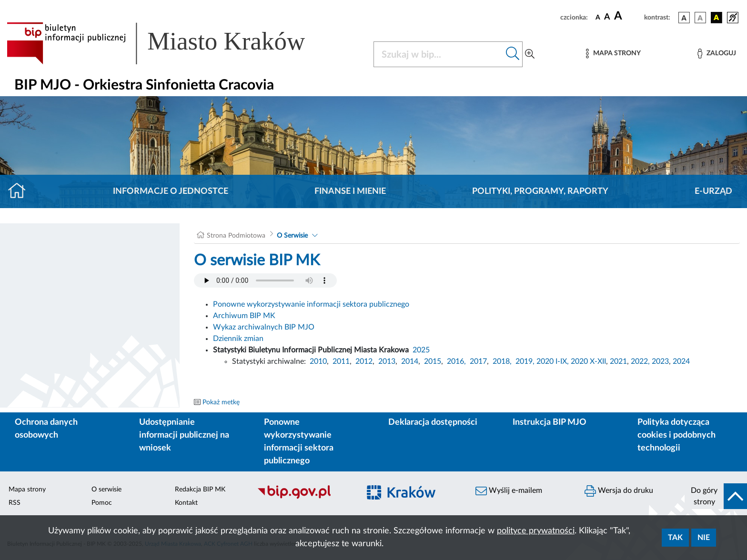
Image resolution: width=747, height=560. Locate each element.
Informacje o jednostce (171, 191)
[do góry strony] (716, 496)
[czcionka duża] (628, 16)
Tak (675, 538)
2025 (421, 350)
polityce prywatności (536, 531)
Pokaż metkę (221, 402)
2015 (433, 361)
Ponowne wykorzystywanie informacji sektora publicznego (311, 304)
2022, (641, 361)
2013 (387, 361)
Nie (704, 538)
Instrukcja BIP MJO (550, 422)
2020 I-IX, (553, 361)
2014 (410, 361)
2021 (618, 361)
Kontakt (186, 503)
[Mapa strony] (613, 54)
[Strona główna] (21, 191)
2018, (502, 361)
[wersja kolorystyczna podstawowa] (684, 18)
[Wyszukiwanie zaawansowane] (530, 54)
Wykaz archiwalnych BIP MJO (264, 327)
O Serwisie (292, 236)
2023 (660, 361)
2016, (456, 361)
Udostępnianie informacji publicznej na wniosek (184, 435)
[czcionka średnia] (607, 17)
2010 (318, 361)
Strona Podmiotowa (236, 236)
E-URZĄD (713, 191)
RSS (15, 503)
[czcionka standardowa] (598, 17)
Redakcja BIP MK (200, 490)
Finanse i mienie (350, 191)
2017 (478, 361)
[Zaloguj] (717, 54)
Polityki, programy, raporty (540, 191)
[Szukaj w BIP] (439, 54)
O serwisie (106, 490)
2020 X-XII (588, 361)
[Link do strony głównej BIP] (170, 43)
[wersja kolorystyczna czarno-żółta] (717, 18)
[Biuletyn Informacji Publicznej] (304, 498)
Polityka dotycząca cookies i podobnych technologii (676, 435)
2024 (681, 361)
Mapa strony (27, 490)
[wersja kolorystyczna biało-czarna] (700, 18)
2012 (364, 361)
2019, (525, 361)
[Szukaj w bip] (513, 54)
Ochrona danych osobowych (46, 429)
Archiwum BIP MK (244, 316)
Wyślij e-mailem (509, 491)
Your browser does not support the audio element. (265, 280)
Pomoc (102, 503)
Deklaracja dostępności (433, 422)
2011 (341, 361)
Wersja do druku (619, 491)
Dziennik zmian (238, 339)
